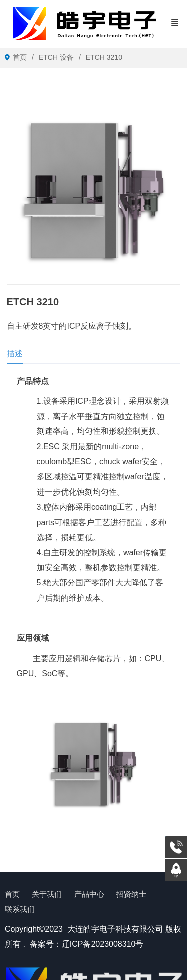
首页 (20, 57)
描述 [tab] (15, 353)
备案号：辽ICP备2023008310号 (87, 944)
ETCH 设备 (56, 57)
